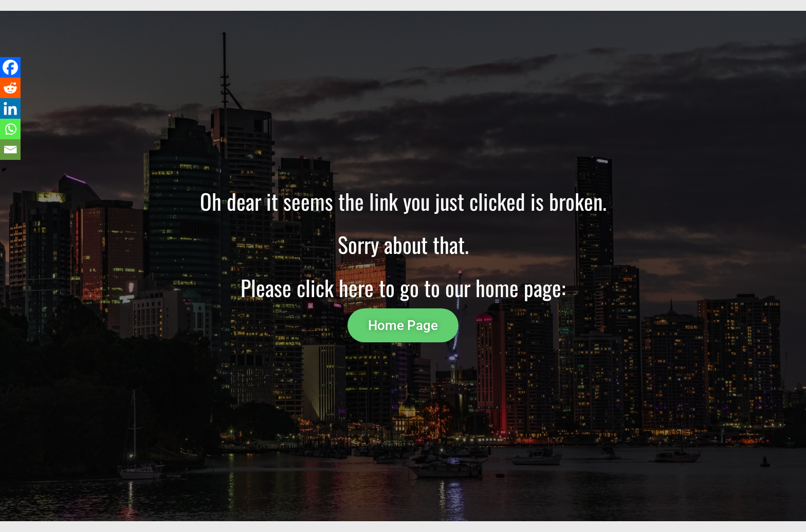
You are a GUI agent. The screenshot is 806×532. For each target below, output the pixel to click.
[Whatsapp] (10, 129)
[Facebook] (10, 67)
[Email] (10, 150)
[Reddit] (10, 88)
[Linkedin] (10, 108)
